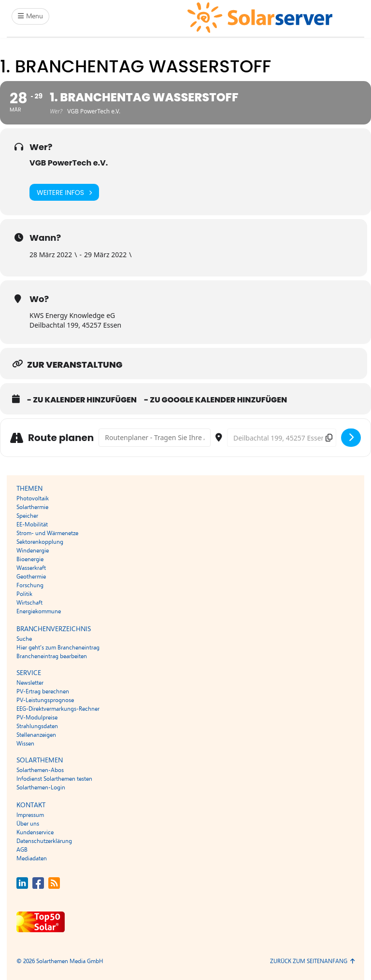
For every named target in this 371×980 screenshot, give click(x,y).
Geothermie (31, 577)
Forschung (30, 585)
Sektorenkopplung (40, 542)
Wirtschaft (29, 603)
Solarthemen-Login (41, 787)
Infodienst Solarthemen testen (54, 779)
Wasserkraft (31, 568)
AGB (22, 850)
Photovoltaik (33, 498)
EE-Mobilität (32, 525)
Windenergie (33, 551)
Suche (24, 639)
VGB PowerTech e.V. (69, 163)
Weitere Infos (64, 192)
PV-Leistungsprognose (45, 700)
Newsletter (30, 683)
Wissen (25, 744)
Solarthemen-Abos (40, 770)
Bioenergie (30, 559)
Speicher (27, 516)
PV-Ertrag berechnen (43, 691)
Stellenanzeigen (36, 735)
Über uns (28, 824)
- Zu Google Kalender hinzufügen (215, 400)
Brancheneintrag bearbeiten (52, 656)
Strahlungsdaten (37, 726)
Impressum (30, 815)
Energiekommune (39, 611)
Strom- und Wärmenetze (47, 533)
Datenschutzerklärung (44, 841)
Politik (24, 594)
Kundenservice (35, 832)
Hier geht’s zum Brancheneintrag (58, 648)
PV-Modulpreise (37, 718)
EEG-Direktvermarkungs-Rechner (58, 709)
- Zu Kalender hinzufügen (82, 400)
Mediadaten (32, 858)
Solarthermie (32, 507)
